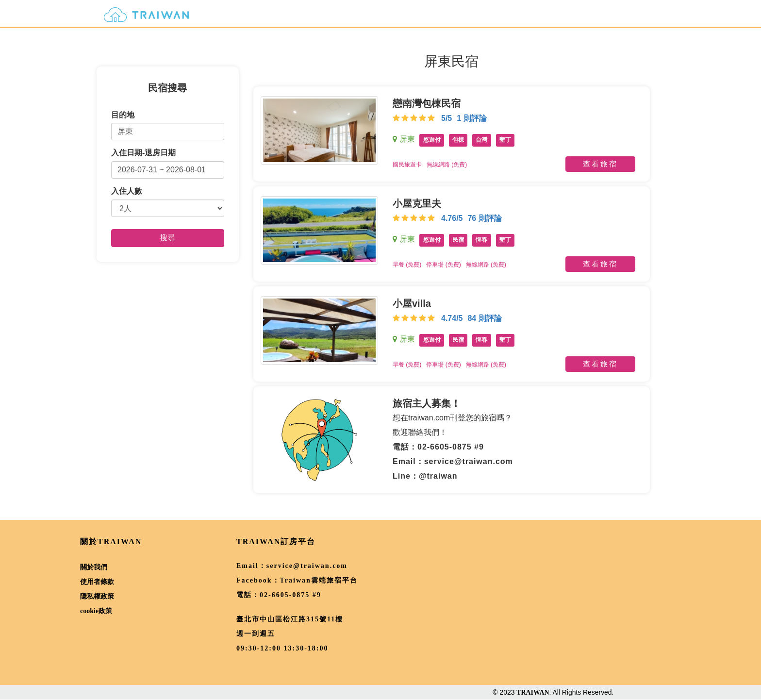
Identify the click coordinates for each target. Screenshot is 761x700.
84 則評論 (484, 318)
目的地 (123, 115)
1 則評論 (471, 118)
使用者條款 (97, 582)
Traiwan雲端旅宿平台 (319, 580)
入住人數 (127, 191)
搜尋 (167, 238)
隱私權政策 (97, 596)
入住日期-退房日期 (143, 153)
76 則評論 (484, 218)
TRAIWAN (533, 692)
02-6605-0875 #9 (290, 595)
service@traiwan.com (307, 566)
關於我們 (94, 567)
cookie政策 (96, 611)
